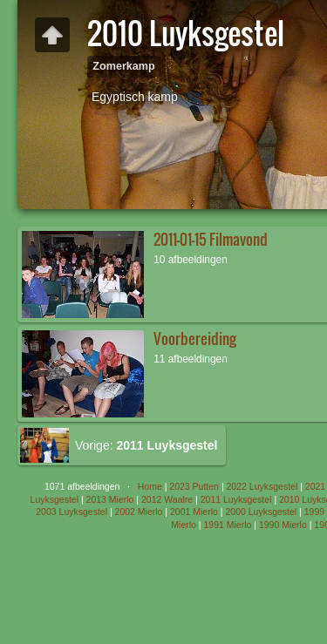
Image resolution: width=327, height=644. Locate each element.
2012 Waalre (167, 499)
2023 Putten (194, 486)
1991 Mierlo (227, 525)
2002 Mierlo (139, 512)
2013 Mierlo (110, 499)
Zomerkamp (123, 66)
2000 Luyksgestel (261, 512)
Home (150, 486)
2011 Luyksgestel (236, 499)
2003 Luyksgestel (72, 512)
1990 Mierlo (283, 525)
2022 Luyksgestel (262, 486)
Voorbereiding (195, 339)
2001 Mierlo (194, 512)
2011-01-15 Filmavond (211, 239)
